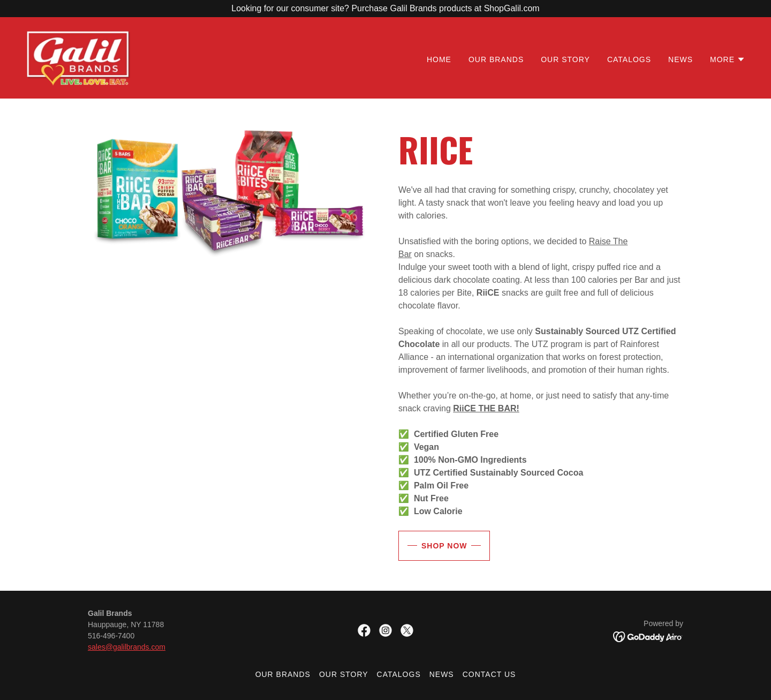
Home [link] (439, 59)
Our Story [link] (565, 59)
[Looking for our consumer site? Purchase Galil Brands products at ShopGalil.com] (385, 9)
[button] (728, 59)
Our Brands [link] (496, 59)
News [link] (681, 59)
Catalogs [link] (629, 59)
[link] (78, 57)
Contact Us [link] (489, 674)
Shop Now (444, 546)
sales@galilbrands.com (127, 647)
